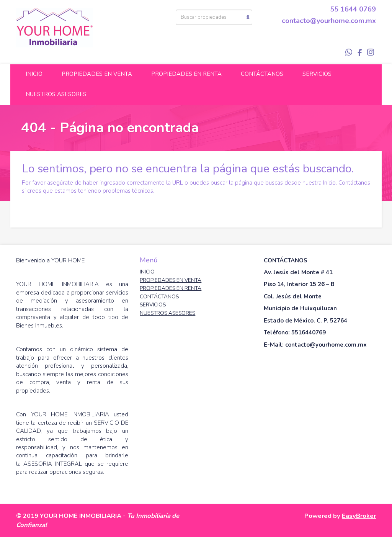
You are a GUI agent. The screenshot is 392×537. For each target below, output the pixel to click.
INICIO (34, 74)
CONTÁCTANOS (262, 74)
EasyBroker (359, 516)
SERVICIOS (317, 74)
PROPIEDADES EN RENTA (186, 74)
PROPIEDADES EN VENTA (97, 74)
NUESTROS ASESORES (56, 94)
